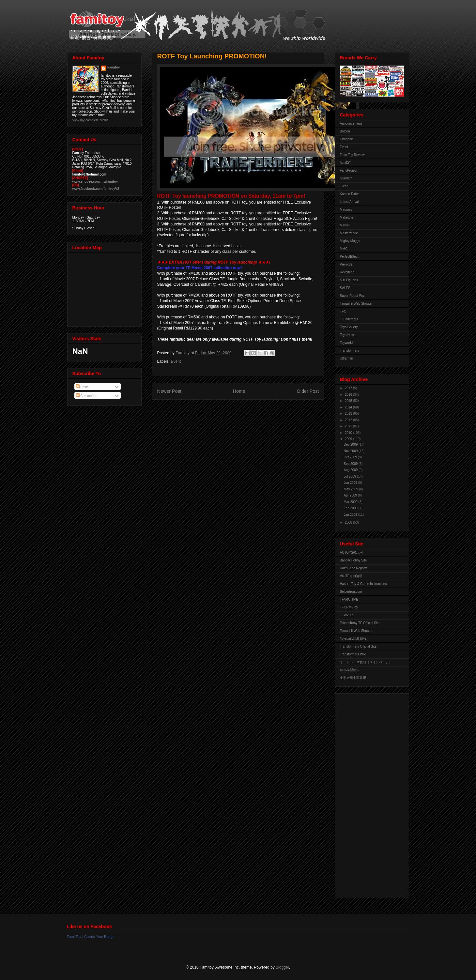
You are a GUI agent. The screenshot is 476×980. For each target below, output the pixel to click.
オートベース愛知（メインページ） (366, 662)
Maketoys (347, 217)
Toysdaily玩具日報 (353, 639)
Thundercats (349, 319)
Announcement (351, 123)
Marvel (345, 225)
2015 (349, 401)
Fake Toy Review (352, 155)
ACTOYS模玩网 (352, 552)
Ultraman (347, 358)
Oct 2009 (351, 457)
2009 (349, 439)
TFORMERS (349, 607)
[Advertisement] (366, 794)
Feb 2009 (351, 508)
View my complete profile (91, 120)
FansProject (349, 170)
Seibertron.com (351, 592)
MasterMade (349, 233)
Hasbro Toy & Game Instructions (363, 584)
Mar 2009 (351, 502)
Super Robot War (353, 296)
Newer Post (169, 391)
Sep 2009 (351, 464)
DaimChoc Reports (354, 568)
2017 (349, 388)
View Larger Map (105, 288)
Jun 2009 (351, 483)
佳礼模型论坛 (350, 670)
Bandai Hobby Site (353, 560)
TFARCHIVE (349, 599)
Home (239, 391)
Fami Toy (74, 937)
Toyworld (346, 343)
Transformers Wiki (353, 654)
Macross (346, 210)
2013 (349, 413)
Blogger (282, 967)
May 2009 (352, 489)
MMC (344, 249)
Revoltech (347, 272)
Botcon (345, 131)
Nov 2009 (351, 451)
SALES (345, 288)
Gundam (346, 178)
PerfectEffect (349, 257)
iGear (344, 186)
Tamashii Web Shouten (357, 304)
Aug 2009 (351, 470)
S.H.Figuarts (349, 280)
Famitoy (114, 67)
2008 (349, 522)
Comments (86, 396)
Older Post (308, 391)
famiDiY (346, 163)
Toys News (348, 335)
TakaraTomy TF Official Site (360, 623)
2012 (349, 420)
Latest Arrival (349, 202)
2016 (349, 395)
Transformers (350, 351)
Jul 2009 (351, 476)
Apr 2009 (351, 495)
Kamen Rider (349, 194)
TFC (343, 311)
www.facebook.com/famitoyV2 (96, 189)
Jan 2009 (351, 515)
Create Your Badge (99, 937)
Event (176, 361)
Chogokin (347, 139)
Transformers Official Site (358, 646)
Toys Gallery (349, 327)
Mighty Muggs (350, 241)
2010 (349, 433)
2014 (349, 407)
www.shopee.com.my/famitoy (95, 182)
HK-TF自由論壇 (351, 576)
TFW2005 (347, 615)
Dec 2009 (351, 444)
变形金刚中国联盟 (353, 678)
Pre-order (347, 264)
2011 (349, 426)
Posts (82, 387)
